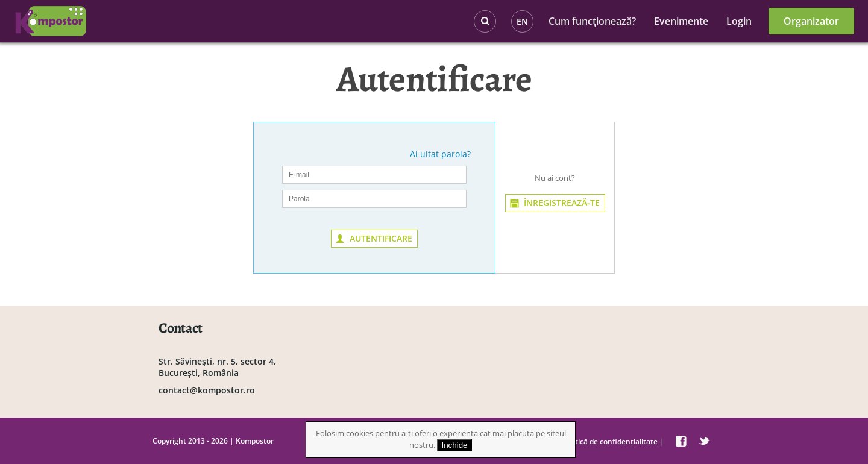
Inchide (455, 445)
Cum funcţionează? (592, 21)
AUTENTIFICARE (381, 238)
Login (739, 21)
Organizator (811, 21)
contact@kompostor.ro (207, 390)
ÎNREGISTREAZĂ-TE (562, 203)
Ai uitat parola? (440, 154)
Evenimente (681, 21)
